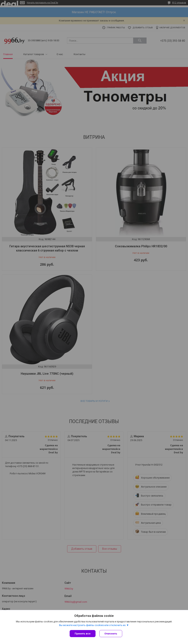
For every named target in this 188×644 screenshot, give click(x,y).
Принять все (83, 634)
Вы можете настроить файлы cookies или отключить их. (93, 625)
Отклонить (111, 634)
